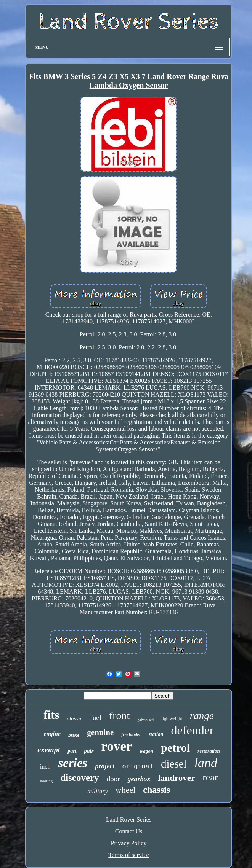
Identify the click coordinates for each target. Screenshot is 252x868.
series (73, 763)
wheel (126, 790)
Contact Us (129, 831)
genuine (100, 733)
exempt (49, 750)
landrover (176, 778)
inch (45, 767)
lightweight (172, 719)
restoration (209, 751)
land (206, 763)
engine (52, 734)
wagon (147, 751)
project (105, 766)
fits (51, 715)
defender (193, 730)
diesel (174, 764)
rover (117, 746)
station (156, 734)
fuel (96, 717)
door (113, 779)
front (119, 716)
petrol (175, 748)
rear (210, 777)
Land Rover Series (129, 819)
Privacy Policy (129, 843)
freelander (131, 734)
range (202, 716)
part (72, 751)
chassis (156, 790)
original (138, 767)
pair (89, 751)
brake (74, 735)
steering (46, 781)
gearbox (139, 779)
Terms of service (128, 855)
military (98, 791)
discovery (79, 778)
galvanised (145, 720)
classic (75, 718)
